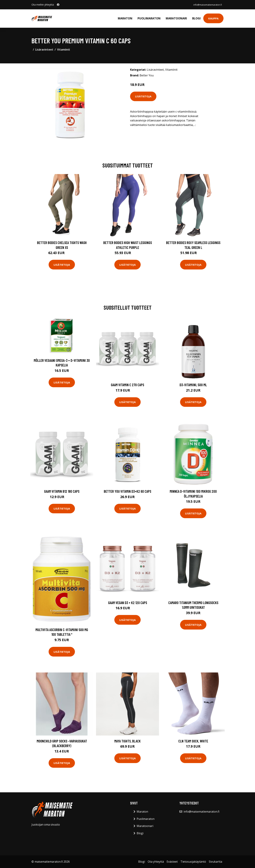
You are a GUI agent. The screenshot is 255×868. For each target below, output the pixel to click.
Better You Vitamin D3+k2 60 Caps (127, 491)
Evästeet (172, 862)
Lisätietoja (143, 96)
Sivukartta (215, 862)
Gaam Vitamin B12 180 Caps (62, 491)
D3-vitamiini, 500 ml (193, 385)
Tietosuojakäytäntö (193, 862)
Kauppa (213, 18)
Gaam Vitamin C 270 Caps (127, 385)
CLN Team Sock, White (193, 741)
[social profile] (58, 5)
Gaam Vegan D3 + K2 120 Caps (128, 603)
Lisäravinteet (44, 50)
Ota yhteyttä (156, 862)
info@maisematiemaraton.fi (205, 5)
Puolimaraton (149, 18)
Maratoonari (176, 18)
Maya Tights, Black (127, 741)
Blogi (196, 18)
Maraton (125, 18)
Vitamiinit (64, 50)
